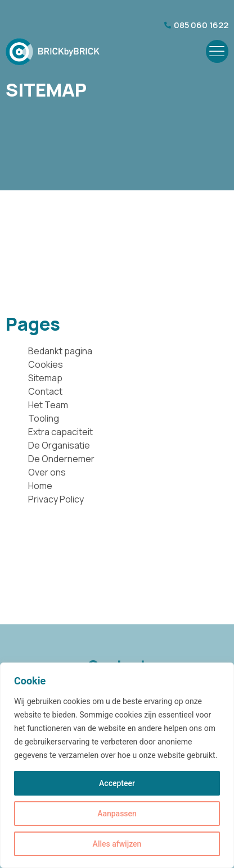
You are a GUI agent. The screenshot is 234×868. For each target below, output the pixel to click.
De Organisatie (59, 445)
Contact (45, 391)
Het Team (48, 405)
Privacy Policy (56, 499)
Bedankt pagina (60, 351)
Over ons (47, 472)
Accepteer (117, 783)
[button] (217, 51)
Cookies (46, 364)
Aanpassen (117, 814)
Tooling (44, 418)
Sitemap (45, 378)
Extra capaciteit (60, 432)
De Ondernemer (61, 459)
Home (40, 486)
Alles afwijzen (117, 844)
